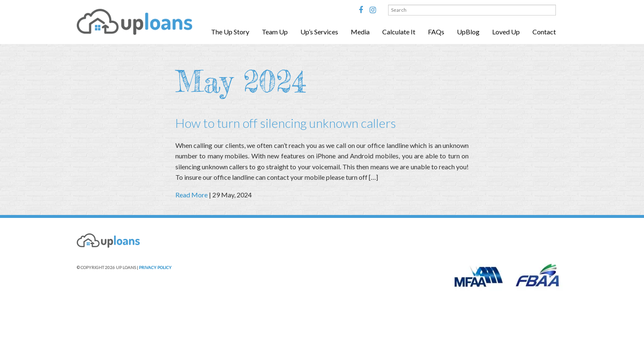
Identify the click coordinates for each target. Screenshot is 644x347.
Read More (192, 195)
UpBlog (468, 32)
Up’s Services (319, 32)
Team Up (275, 32)
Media (360, 32)
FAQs (436, 32)
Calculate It (399, 32)
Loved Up (506, 32)
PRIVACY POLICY (155, 267)
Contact (544, 32)
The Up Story (230, 32)
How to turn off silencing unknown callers (286, 123)
